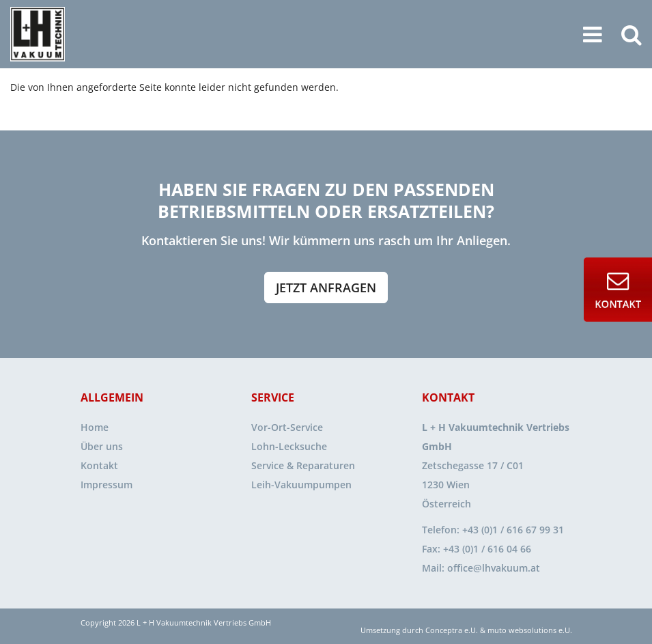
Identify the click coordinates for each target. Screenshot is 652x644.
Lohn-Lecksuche (289, 446)
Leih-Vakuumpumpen (301, 485)
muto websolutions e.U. (530, 630)
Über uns (102, 446)
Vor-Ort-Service (287, 427)
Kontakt (99, 465)
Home (95, 427)
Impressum (107, 485)
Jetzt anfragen (326, 288)
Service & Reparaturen (303, 465)
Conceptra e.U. (452, 630)
